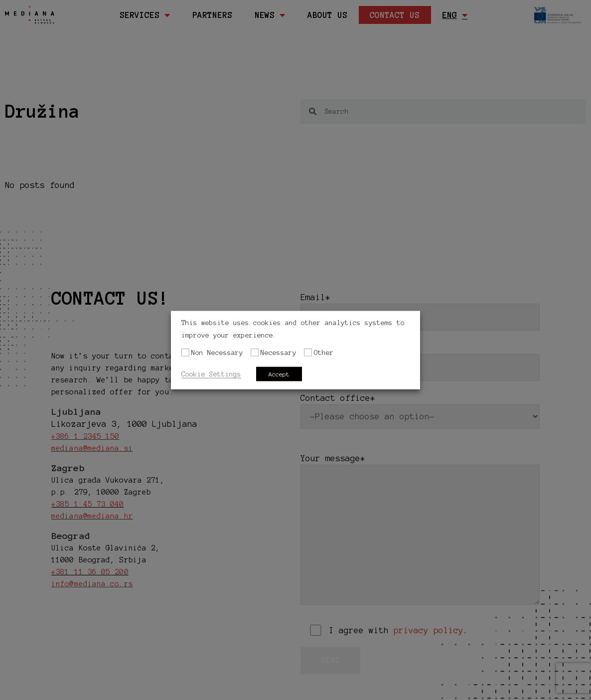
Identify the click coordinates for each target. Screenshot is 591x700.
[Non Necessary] (185, 352)
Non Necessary (217, 353)
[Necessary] (255, 352)
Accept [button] (279, 374)
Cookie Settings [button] (211, 374)
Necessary (279, 353)
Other (324, 353)
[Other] (308, 352)
